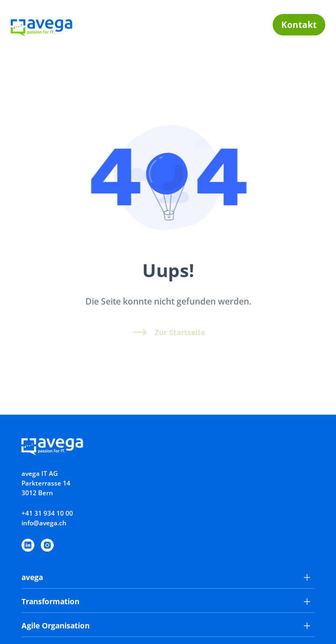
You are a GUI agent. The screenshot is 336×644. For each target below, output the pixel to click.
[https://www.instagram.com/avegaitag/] (47, 545)
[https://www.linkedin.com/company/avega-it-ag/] (28, 545)
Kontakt (299, 25)
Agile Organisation (166, 625)
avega (166, 577)
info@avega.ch (44, 523)
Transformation (166, 601)
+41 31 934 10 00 (47, 513)
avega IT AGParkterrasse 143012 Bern (46, 483)
